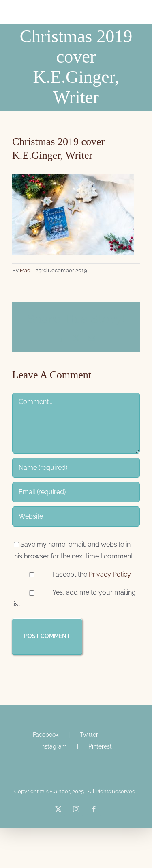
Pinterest (100, 746)
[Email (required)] (76, 492)
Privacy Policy (110, 574)
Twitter (89, 735)
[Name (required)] (76, 468)
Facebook (46, 735)
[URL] (76, 516)
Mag (25, 270)
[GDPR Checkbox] (32, 575)
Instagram (54, 746)
